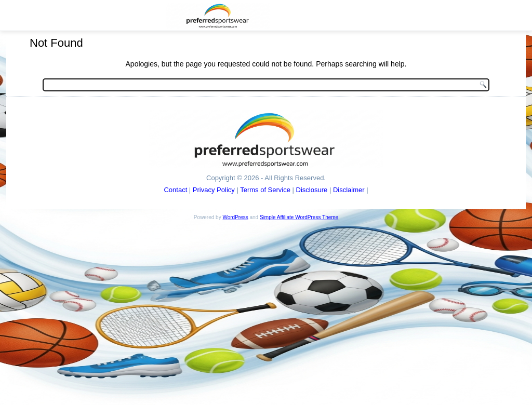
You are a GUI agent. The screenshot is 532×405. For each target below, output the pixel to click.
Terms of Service (265, 190)
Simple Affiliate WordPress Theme (299, 217)
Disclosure (312, 190)
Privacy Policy (214, 190)
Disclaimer (349, 190)
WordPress (235, 217)
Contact (175, 190)
